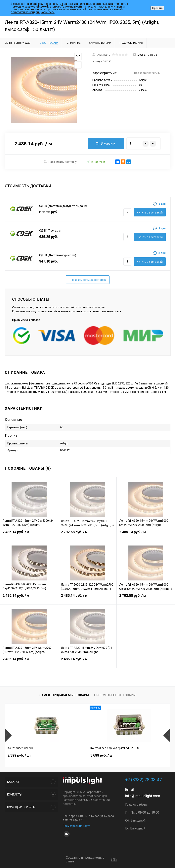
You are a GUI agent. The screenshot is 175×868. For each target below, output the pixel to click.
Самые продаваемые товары (64, 695)
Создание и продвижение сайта (92, 860)
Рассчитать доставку (60, 162)
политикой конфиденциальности (33, 12)
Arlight (143, 80)
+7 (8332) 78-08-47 (143, 780)
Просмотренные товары (115, 695)
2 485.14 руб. (29, 534)
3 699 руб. (74, 758)
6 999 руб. (130, 758)
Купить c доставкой (150, 212)
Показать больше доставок (88, 280)
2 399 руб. (19, 758)
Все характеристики (147, 73)
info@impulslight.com (143, 796)
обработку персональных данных (51, 4)
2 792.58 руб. (87, 534)
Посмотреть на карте (76, 826)
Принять (157, 8)
